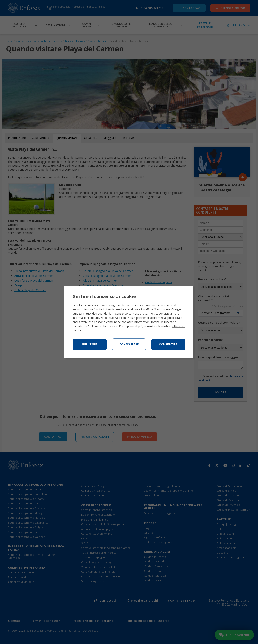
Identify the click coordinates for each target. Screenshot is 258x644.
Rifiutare (90, 345)
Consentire (168, 345)
